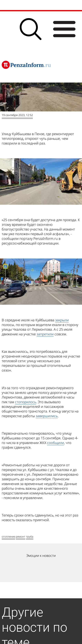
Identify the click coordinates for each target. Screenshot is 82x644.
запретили (45, 334)
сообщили (56, 443)
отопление (8, 537)
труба (30, 537)
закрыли (62, 320)
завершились (47, 416)
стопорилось (26, 402)
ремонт (21, 537)
